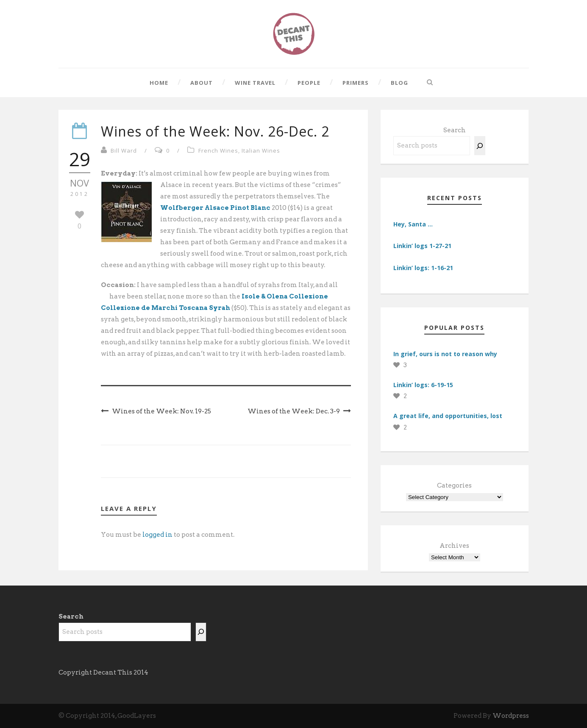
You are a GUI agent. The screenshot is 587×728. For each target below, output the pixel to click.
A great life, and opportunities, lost (448, 416)
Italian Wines (261, 151)
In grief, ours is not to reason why (445, 354)
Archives (454, 546)
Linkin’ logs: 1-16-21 (423, 268)
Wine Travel (255, 83)
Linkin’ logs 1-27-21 (422, 246)
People (309, 83)
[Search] (480, 146)
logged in (157, 535)
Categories (454, 485)
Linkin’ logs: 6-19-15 (423, 385)
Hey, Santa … (413, 224)
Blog (399, 83)
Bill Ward (124, 151)
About (202, 83)
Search (455, 130)
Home (159, 83)
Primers (356, 83)
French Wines (218, 151)
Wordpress (511, 716)
